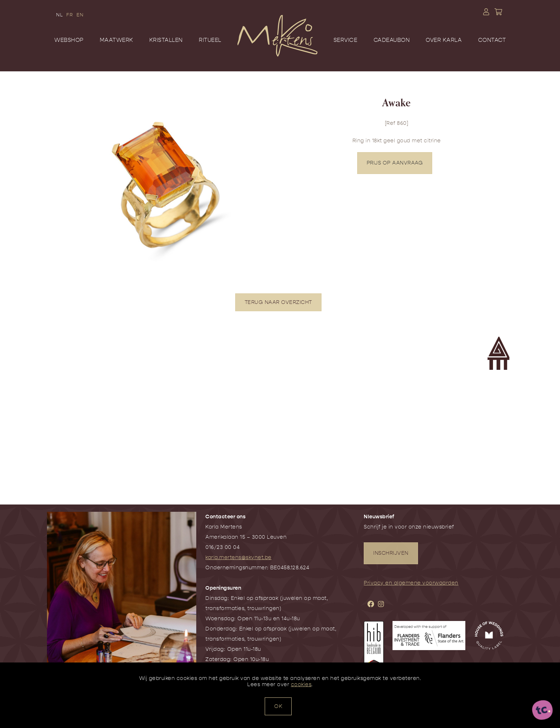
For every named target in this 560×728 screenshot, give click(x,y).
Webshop (69, 40)
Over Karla (444, 40)
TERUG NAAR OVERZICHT (278, 302)
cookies (301, 685)
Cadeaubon (392, 40)
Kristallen (166, 40)
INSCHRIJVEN (391, 553)
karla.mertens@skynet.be (238, 557)
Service (346, 40)
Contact (492, 40)
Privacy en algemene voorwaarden (411, 583)
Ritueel (210, 40)
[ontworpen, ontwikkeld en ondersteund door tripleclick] (543, 711)
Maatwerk (117, 40)
